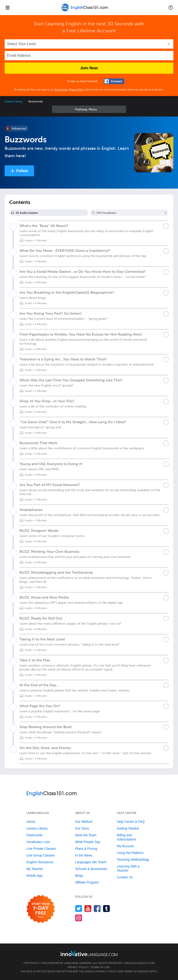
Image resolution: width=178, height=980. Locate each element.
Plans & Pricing (86, 849)
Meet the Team (86, 835)
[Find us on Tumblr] (106, 908)
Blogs (79, 876)
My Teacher (35, 869)
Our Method (84, 822)
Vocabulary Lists (38, 842)
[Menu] (7, 7)
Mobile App (34, 876)
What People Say (88, 842)
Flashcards (34, 835)
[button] (171, 7)
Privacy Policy (76, 90)
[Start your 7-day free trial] (41, 909)
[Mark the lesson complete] (166, 226)
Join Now (89, 68)
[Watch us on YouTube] (88, 908)
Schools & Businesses (91, 869)
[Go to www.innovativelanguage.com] (89, 953)
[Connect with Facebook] (114, 81)
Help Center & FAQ (131, 822)
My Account (125, 846)
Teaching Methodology (133, 860)
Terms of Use (61, 90)
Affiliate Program (87, 882)
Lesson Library (14, 101)
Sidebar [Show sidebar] (89, 109)
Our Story (82, 828)
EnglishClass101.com (139, 963)
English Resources (40, 862)
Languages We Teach (91, 862)
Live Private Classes (41, 849)
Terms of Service (137, 971)
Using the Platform (130, 853)
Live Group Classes (41, 855)
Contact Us (125, 877)
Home (31, 822)
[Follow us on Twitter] (79, 908)
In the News (84, 855)
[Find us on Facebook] (97, 908)
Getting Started (128, 828)
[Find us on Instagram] (79, 918)
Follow (22, 171)
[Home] (85, 11)
